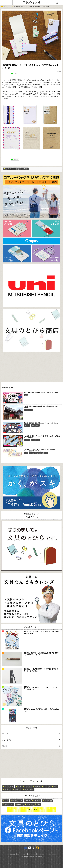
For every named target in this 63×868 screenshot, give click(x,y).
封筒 (25, 169)
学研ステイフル (29, 790)
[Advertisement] (31, 368)
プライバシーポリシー (22, 854)
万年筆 (33, 425)
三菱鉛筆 (37, 786)
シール (6, 801)
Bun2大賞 (20, 804)
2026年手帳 (37, 801)
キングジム (8, 790)
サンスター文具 (9, 786)
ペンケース (29, 804)
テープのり (32, 453)
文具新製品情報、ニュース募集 (44, 854)
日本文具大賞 (48, 801)
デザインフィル (39, 453)
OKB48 (28, 801)
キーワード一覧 (31, 809)
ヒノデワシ (28, 786)
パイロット (27, 425)
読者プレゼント (9, 804)
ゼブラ (55, 786)
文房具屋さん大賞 (17, 801)
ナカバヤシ (47, 786)
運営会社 (54, 854)
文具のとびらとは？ (12, 854)
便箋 (17, 169)
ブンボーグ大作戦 (29, 410)
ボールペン (30, 734)
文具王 (26, 395)
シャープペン (30, 740)
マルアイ (5, 80)
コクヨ (26, 453)
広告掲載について (32, 854)
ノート (46, 453)
